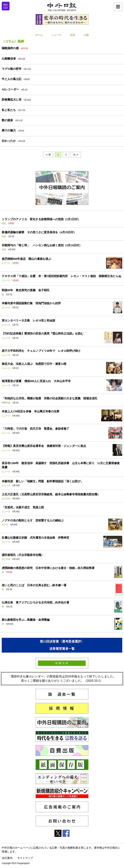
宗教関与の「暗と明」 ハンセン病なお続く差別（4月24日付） (42, 245)
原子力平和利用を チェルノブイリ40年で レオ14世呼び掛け (41, 351)
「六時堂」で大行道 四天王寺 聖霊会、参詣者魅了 (35, 429)
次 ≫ (76, 155)
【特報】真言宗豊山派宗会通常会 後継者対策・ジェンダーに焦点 (44, 446)
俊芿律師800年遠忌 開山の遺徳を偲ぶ (26, 259)
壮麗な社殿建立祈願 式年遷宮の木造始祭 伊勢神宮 (35, 538)
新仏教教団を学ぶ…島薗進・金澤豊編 (26, 620)
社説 (73, 35)
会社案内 (7, 858)
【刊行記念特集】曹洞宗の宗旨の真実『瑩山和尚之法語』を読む (43, 334)
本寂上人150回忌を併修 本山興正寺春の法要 (31, 411)
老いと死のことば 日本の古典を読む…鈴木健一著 (34, 585)
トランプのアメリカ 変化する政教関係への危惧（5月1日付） (41, 219)
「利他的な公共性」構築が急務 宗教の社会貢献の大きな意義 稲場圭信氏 (50, 398)
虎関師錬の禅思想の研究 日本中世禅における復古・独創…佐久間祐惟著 (48, 568)
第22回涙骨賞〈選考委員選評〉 (62, 641)
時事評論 (6, 403)
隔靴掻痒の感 (10, 48)
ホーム (39, 35)
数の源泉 (7, 120)
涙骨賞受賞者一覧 (62, 649)
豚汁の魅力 (9, 130)
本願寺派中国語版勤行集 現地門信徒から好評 (31, 303)
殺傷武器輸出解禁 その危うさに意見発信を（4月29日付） (39, 232)
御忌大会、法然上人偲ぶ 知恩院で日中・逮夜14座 (34, 364)
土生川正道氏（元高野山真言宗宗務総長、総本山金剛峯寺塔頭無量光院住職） (51, 494)
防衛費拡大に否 (12, 100)
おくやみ (6, 498)
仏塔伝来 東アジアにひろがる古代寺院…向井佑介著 (35, 602)
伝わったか (9, 141)
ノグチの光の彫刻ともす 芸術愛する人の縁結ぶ (33, 520)
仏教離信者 (9, 59)
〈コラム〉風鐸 (13, 41)
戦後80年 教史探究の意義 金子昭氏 (26, 290)
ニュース (56, 35)
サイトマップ (25, 858)
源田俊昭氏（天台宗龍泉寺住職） (23, 555)
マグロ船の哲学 (12, 69)
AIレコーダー (10, 89)
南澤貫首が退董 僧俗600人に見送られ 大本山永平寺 (36, 381)
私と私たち (9, 110)
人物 (86, 35)
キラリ (5, 525)
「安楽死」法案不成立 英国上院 (23, 507)
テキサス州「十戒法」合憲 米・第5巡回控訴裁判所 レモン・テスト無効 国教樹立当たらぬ (61, 276)
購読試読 (6, 6)
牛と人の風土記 (12, 79)
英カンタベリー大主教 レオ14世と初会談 (28, 320)
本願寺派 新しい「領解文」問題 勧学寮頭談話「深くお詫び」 (43, 481)
